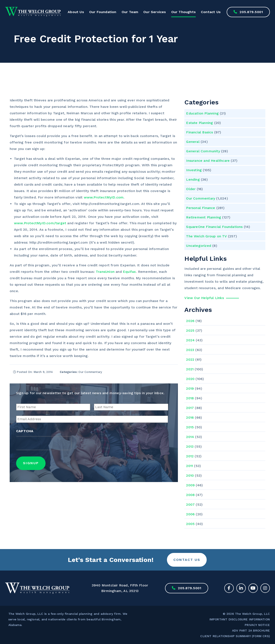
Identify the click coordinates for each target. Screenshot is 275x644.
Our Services (155, 12)
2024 (190, 340)
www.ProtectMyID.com (104, 197)
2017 (190, 408)
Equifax (129, 272)
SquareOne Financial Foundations (214, 227)
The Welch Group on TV (206, 236)
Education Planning (202, 113)
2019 (190, 388)
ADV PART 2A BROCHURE (251, 630)
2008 (190, 495)
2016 (190, 417)
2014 (190, 437)
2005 (190, 524)
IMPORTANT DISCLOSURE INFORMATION (240, 619)
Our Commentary (201, 198)
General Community (203, 151)
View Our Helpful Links (204, 298)
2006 (190, 514)
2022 (190, 359)
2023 (190, 350)
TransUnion (105, 272)
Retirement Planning (204, 217)
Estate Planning (199, 123)
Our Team (130, 12)
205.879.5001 (248, 12)
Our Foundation (103, 12)
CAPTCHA (25, 431)
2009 (190, 485)
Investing (194, 170)
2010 (190, 475)
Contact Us (211, 12)
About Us (76, 12)
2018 (190, 398)
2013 (190, 446)
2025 (190, 330)
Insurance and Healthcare (208, 161)
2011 (189, 466)
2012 (190, 456)
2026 (190, 321)
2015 (190, 427)
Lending (193, 179)
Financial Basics (199, 132)
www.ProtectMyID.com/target (40, 223)
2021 (190, 369)
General (193, 142)
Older (191, 189)
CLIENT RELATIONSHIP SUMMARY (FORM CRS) (235, 636)
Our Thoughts (183, 12)
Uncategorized (199, 246)
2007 (190, 504)
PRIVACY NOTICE (257, 625)
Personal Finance (201, 208)
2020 (190, 379)
